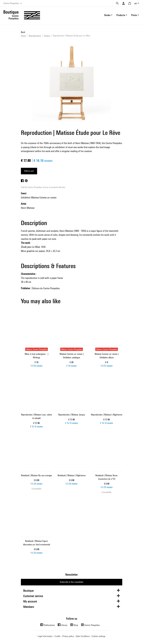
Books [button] (107, 15)
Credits (57, 636)
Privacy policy (68, 636)
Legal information (45, 636)
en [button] (136, 3)
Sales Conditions (83, 636)
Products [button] (121, 15)
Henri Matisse (28, 208)
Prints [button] (134, 15)
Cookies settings (98, 636)
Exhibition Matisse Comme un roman (39, 197)
